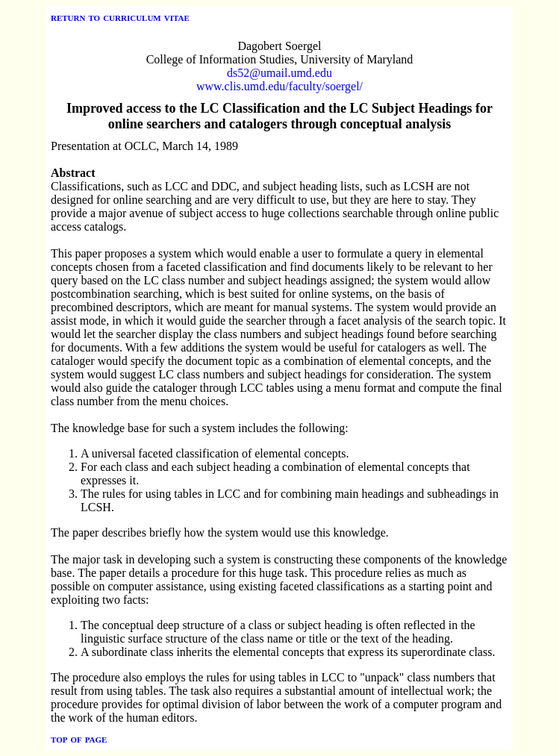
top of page (79, 738)
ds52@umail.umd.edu (279, 73)
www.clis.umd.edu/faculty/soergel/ (279, 86)
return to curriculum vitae (120, 17)
